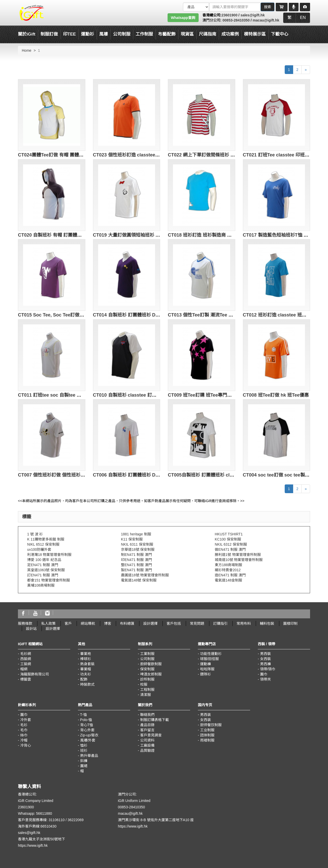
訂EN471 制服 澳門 (43, 575)
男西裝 (265, 654)
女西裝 (265, 659)
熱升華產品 (89, 756)
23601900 (229, 15)
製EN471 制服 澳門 (136, 570)
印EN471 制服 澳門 (136, 560)
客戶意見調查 (151, 735)
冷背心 (26, 745)
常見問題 (197, 623)
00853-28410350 (235, 20)
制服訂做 (49, 34)
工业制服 (207, 730)
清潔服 (146, 695)
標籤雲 (26, 679)
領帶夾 (265, 679)
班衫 (84, 750)
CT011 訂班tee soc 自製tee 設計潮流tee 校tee (66, 395)
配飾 (84, 679)
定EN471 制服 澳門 (43, 565)
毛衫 (24, 725)
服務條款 (25, 623)
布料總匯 (127, 623)
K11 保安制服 (132, 539)
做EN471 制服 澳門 (230, 549)
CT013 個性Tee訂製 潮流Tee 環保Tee (207, 315)
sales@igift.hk (253, 15)
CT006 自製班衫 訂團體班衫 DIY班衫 (131, 475)
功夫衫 (86, 674)
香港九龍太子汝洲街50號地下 (42, 839)
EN (303, 18)
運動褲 (206, 664)
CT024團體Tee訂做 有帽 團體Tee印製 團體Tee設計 (70, 155)
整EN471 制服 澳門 (136, 565)
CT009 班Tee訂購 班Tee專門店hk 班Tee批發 (214, 395)
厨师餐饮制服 (211, 725)
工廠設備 (147, 745)
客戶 (68, 623)
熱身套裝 (87, 664)
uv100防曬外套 (39, 549)
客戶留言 (147, 730)
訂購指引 (220, 623)
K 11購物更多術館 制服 (46, 539)
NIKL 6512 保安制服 (43, 544)
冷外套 (26, 720)
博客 (108, 623)
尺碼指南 (208, 34)
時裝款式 (87, 684)
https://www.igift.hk (33, 845)
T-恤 (83, 715)
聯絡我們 (147, 715)
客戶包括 (174, 623)
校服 (144, 684)
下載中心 (280, 34)
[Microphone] (294, 7)
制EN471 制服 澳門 (136, 555)
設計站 (31, 629)
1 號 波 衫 (35, 534)
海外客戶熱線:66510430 (37, 826)
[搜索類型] (196, 7)
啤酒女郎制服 (151, 674)
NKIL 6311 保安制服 (137, 544)
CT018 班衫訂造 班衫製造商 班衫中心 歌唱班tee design (226, 235)
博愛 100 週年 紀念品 (44, 560)
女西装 (206, 720)
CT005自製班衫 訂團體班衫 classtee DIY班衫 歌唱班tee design (234, 475)
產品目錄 (147, 725)
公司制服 (147, 659)
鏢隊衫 (206, 674)
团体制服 (207, 735)
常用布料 (244, 623)
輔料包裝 (267, 623)
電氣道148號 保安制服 (139, 580)
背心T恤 (87, 725)
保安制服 (147, 669)
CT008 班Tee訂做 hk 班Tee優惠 (276, 395)
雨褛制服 (207, 740)
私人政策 (48, 623)
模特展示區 (255, 34)
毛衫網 (26, 654)
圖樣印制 (290, 623)
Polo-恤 (86, 720)
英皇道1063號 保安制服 (46, 570)
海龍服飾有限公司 (35, 674)
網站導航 (88, 623)
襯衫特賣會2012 (228, 570)
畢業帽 (86, 669)
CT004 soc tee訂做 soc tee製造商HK (282, 475)
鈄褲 (84, 761)
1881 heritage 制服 (136, 534)
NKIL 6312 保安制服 (231, 544)
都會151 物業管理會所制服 (49, 580)
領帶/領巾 (268, 669)
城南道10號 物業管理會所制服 (239, 560)
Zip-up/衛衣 (89, 735)
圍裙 (84, 766)
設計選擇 (150, 623)
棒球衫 (86, 659)
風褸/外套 (88, 740)
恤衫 (84, 745)
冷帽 (24, 740)
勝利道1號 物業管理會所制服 (238, 555)
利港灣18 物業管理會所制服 (49, 555)
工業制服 (147, 654)
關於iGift (27, 34)
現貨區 (187, 34)
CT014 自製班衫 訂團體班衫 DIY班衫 (131, 315)
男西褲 (265, 664)
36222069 (76, 820)
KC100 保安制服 (228, 539)
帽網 (24, 669)
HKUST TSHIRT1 (229, 534)
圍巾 (264, 674)
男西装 (206, 715)
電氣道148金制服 (228, 580)
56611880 (44, 813)
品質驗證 (147, 750)
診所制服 (147, 679)
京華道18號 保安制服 (138, 549)
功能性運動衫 (211, 654)
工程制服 (147, 690)
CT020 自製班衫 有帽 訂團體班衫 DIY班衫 (61, 235)
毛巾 (24, 730)
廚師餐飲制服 (151, 664)
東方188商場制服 (228, 565)
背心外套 (87, 730)
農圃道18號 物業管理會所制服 (145, 575)
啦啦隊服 (207, 669)
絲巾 (24, 735)
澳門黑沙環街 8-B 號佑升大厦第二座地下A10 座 (156, 820)
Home (27, 50)
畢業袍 (86, 654)
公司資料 (147, 740)
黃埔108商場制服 (41, 585)
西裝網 (26, 659)
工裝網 (26, 664)
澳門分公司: (212, 20)
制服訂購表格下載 (155, 720)
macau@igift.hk (266, 20)
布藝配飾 (167, 34)
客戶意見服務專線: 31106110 (41, 820)
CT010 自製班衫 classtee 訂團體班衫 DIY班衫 (141, 395)
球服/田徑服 (210, 659)
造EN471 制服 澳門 (230, 575)
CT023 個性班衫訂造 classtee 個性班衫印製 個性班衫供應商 (155, 155)
